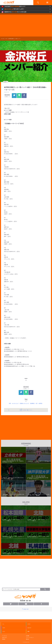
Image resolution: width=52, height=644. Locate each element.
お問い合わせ (4, 638)
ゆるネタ (29, 628)
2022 (10, 403)
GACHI (29, 624)
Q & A (4, 631)
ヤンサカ (3, 39)
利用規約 (4, 639)
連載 (28, 631)
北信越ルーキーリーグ (24, 403)
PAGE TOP (26, 609)
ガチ (6, 39)
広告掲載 (28, 636)
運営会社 (28, 639)
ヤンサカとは (4, 636)
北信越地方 (32, 403)
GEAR (4, 628)
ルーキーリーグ (15, 403)
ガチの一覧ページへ (26, 410)
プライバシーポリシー (30, 638)
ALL (3, 624)
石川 (37, 403)
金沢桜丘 (40, 403)
